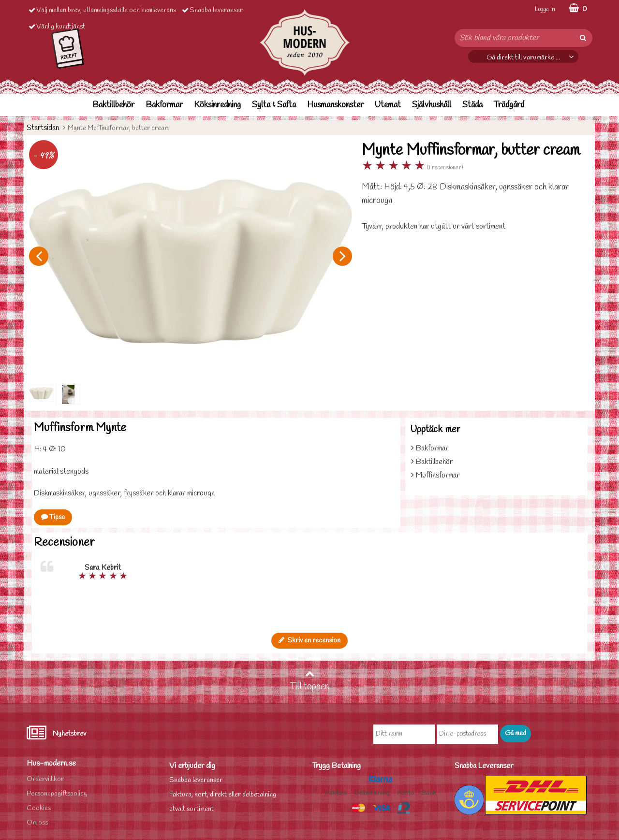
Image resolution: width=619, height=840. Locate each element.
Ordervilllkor (45, 779)
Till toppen (309, 681)
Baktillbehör (113, 105)
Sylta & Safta (274, 105)
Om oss (37, 823)
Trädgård (509, 105)
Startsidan (43, 128)
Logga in (545, 9)
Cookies (39, 808)
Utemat (388, 105)
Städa (472, 105)
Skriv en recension (309, 641)
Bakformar (164, 105)
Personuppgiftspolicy (57, 794)
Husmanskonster (335, 105)
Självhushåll (432, 105)
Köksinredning (217, 105)
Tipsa (53, 517)
